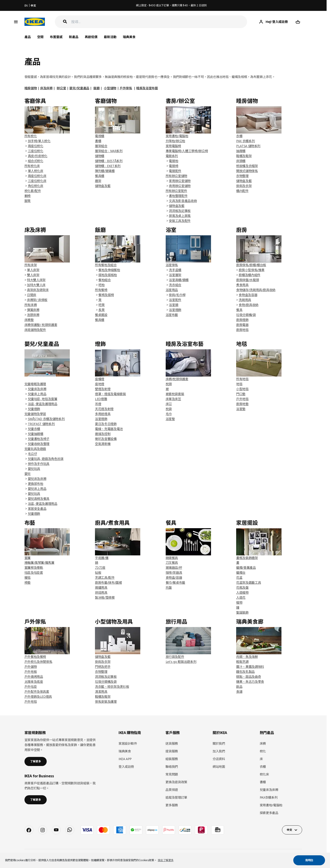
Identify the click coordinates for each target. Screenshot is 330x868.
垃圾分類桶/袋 (246, 315)
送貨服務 (172, 743)
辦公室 (61, 88)
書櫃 (98, 141)
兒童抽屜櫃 (36, 434)
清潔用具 (101, 692)
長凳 (101, 310)
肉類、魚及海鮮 (247, 657)
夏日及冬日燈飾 (106, 424)
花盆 (239, 577)
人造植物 (242, 592)
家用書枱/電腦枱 (177, 136)
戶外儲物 (31, 667)
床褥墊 (29, 320)
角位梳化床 (36, 186)
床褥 (263, 743)
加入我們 (219, 751)
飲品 (239, 687)
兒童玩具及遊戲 (35, 449)
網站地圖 (219, 767)
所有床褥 (31, 305)
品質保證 (172, 790)
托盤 (169, 587)
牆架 (98, 181)
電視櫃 (100, 136)
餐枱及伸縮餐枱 (109, 270)
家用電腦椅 (173, 146)
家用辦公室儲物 (180, 181)
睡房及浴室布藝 (147, 88)
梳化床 (264, 774)
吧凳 (101, 305)
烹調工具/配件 (105, 577)
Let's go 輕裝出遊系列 (181, 662)
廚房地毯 (242, 330)
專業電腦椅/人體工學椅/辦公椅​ (187, 151)
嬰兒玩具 (34, 469)
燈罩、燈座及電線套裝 (110, 394)
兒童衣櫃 (34, 429)
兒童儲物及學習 (35, 414)
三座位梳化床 (37, 181)
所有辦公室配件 (177, 191)
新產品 (74, 37)
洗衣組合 (175, 285)
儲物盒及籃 (103, 186)
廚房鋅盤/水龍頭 (247, 280)
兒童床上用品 (37, 394)
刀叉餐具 (172, 563)
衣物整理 (242, 176)
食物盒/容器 (174, 577)
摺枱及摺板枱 (108, 275)
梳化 (263, 751)
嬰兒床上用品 (37, 489)
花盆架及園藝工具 (249, 582)
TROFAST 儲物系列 (41, 424)
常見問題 (172, 774)
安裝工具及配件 (180, 221)
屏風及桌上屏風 (180, 216)
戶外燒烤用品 (34, 677)
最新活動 (110, 37)
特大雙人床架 (36, 280)
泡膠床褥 (33, 315)
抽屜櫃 (241, 151)
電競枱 (173, 161)
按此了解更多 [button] (166, 860)
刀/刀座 (100, 568)
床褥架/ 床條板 (37, 300)
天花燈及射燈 (104, 409)
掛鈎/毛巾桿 (177, 295)
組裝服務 (172, 759)
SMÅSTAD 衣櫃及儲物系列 (46, 419)
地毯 (239, 384)
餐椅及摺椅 (106, 295)
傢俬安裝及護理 (106, 701)
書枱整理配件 (178, 196)
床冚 (169, 404)
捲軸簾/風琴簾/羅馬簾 (39, 563)
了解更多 (36, 761)
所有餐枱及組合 (106, 265)
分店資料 (219, 759)
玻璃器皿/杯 (174, 568)
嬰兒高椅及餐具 (39, 499)
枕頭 (169, 384)
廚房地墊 (242, 404)
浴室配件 (175, 300)
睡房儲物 (31, 88)
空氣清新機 (103, 444)
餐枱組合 (105, 280)
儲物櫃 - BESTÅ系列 (109, 161)
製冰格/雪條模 (105, 597)
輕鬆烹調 (242, 662)
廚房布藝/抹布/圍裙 (108, 582)
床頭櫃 (241, 161)
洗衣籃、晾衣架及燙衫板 (112, 687)
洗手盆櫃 (175, 270)
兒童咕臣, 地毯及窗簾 (43, 399)
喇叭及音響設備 (106, 439)
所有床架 (31, 265)
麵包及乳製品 (245, 672)
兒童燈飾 (34, 409)
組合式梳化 (36, 161)
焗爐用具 (101, 587)
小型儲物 (110, 88)
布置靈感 (56, 37)
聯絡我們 (172, 767)
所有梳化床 (32, 166)
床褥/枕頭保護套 (177, 379)
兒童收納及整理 (39, 444)
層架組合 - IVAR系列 (109, 151)
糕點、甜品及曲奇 (249, 677)
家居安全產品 (37, 509)
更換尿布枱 (36, 484)
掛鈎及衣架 (244, 186)
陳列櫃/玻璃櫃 (105, 171)
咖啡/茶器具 (174, 573)
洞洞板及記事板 (180, 211)
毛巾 (169, 414)
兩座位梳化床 (37, 176)
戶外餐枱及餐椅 (35, 657)
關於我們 (219, 743)
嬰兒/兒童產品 (79, 88)
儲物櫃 (100, 156)
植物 (239, 602)
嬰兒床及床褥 (37, 479)
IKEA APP (125, 759)
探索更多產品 (269, 813)
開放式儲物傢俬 (247, 171)
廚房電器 (242, 325)
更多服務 (172, 805)
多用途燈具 (103, 414)
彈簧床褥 (33, 310)
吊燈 (98, 404)
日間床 (32, 295)
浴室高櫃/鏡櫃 (179, 280)
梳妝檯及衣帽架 (247, 166)
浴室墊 (170, 419)
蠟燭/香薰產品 (246, 568)
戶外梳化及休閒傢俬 (38, 662)
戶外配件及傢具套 (37, 692)
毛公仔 (33, 454)
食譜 (239, 692)
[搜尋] (159, 22)
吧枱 (101, 285)
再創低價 (91, 37)
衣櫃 (239, 136)
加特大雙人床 (36, 285)
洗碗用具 (245, 300)
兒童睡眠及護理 (35, 384)
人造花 (241, 597)
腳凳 (28, 201)
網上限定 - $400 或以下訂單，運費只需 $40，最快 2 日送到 (171, 5)
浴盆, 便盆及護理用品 (43, 404)
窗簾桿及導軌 (34, 568)
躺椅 (28, 196)
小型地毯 (242, 389)
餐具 (239, 310)
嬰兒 (28, 474)
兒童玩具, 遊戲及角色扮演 (46, 459)
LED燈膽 (101, 399)
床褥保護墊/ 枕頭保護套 (41, 325)
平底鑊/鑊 (102, 558)
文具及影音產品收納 (183, 201)
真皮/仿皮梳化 (38, 156)
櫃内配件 (242, 191)
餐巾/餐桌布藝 (176, 582)
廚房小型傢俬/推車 (252, 270)
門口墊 (241, 394)
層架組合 (101, 146)
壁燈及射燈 (103, 389)
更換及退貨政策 (176, 782)
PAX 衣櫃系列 (245, 141)
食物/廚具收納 (249, 305)
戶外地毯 (242, 399)
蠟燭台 (241, 573)
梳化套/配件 (33, 191)
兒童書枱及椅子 (39, 439)
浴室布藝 (172, 315)
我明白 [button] (309, 860)
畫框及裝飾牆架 (247, 558)
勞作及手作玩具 (39, 464)
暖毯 (28, 577)
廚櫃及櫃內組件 (250, 275)
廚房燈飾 (242, 320)
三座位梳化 (36, 151)
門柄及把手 (103, 667)
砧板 (98, 573)
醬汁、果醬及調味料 (250, 667)
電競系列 (172, 156)
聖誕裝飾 (242, 612)
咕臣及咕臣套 (34, 573)
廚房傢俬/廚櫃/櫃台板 (251, 265)
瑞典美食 (129, 37)
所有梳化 (31, 136)
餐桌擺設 (101, 315)
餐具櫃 (100, 176)
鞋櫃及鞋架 (244, 156)
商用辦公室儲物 (180, 186)
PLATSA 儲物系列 (248, 146)
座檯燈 (100, 379)
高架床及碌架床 (38, 290)
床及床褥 (46, 88)
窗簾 (28, 558)
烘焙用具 (101, 592)
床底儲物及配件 (35, 330)
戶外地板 (31, 672)
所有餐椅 (101, 290)
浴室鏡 (173, 305)
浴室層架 (175, 275)
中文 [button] (289, 830)
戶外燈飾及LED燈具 (38, 697)
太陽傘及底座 (34, 682)
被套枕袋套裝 (175, 394)
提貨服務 (172, 751)
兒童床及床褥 (37, 389)
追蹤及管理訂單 (176, 797)
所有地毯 (242, 379)
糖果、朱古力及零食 (250, 682)
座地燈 (100, 384)
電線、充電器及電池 (109, 429)
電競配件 (175, 171)
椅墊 (28, 582)
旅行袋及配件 (175, 657)
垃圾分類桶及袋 (106, 682)
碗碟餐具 (172, 558)
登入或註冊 (126, 767)
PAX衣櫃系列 (269, 797)
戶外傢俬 (126, 88)
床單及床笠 (173, 399)
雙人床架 (33, 275)
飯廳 (96, 88)
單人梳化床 (36, 171)
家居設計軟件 (128, 743)
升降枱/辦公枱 (176, 141)
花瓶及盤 (242, 587)
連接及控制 (103, 434)
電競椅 (173, 166)
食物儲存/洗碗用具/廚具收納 (256, 290)
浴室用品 (172, 290)
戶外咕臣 (31, 687)
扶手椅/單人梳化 (39, 141)
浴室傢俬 (172, 265)
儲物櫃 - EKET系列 (108, 166)
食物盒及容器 (248, 295)
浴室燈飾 (175, 310)
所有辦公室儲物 (177, 176)
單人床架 (33, 270)
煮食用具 (242, 285)
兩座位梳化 (36, 146)
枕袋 (169, 409)
